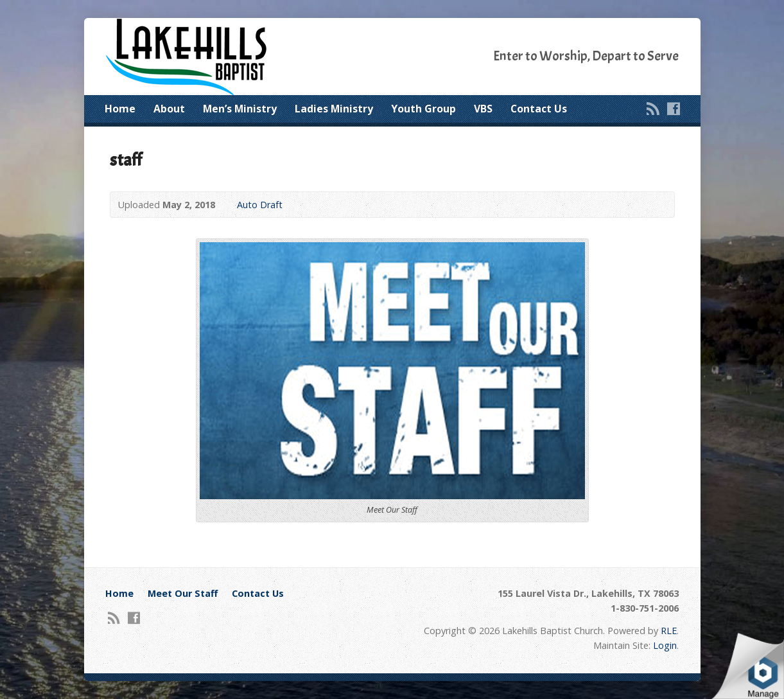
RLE (669, 631)
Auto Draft (260, 205)
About (169, 109)
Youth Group (423, 109)
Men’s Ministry (240, 109)
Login (665, 645)
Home (120, 109)
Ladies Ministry (334, 109)
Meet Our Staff (183, 593)
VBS (483, 109)
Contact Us (539, 109)
